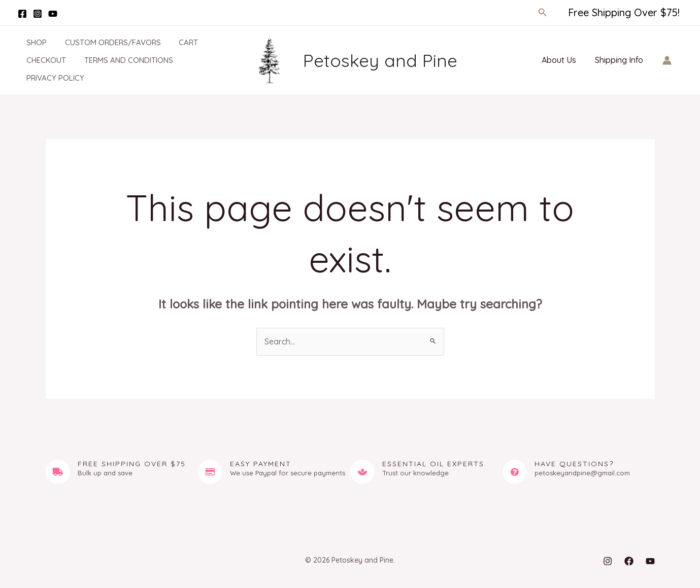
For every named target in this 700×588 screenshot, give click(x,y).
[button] (543, 13)
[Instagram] (38, 14)
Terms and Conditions (120, 60)
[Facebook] (22, 14)
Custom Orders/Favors (104, 42)
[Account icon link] (667, 60)
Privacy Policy (49, 78)
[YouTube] (53, 14)
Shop (30, 42)
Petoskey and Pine (380, 60)
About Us (562, 60)
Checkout (40, 60)
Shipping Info (620, 60)
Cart (177, 42)
